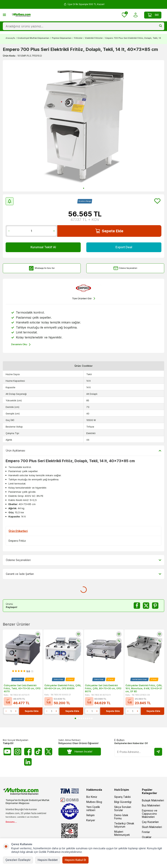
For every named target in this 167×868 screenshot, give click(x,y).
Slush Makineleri (152, 827)
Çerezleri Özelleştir (18, 860)
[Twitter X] (48, 752)
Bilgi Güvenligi (123, 802)
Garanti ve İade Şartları (83, 574)
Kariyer (91, 820)
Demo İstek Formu (121, 817)
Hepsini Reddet (48, 860)
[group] (83, 126)
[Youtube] (7, 752)
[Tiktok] (38, 752)
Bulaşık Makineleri (153, 800)
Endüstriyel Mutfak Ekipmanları (33, 38)
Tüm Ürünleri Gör (84, 298)
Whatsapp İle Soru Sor (42, 268)
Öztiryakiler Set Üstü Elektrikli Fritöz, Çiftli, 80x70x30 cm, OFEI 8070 (103, 688)
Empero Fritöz (17, 541)
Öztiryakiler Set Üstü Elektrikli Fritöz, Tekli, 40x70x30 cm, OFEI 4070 (22, 688)
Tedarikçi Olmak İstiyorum (124, 825)
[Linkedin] (28, 762)
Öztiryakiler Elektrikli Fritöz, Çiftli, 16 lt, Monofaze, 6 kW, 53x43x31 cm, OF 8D (144, 688)
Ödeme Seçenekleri (125, 268)
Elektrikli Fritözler (94, 38)
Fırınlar (146, 832)
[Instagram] (18, 752)
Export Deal (124, 247)
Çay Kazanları (150, 822)
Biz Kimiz (92, 797)
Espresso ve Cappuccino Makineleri (150, 814)
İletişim (90, 815)
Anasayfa (10, 38)
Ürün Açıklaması (83, 451)
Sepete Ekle (109, 231)
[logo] (21, 15)
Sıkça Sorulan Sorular (123, 808)
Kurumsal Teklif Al (43, 247)
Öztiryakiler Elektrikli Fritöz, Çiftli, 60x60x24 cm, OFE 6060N (63, 687)
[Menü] (4, 15)
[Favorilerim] (124, 15)
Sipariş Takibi (122, 797)
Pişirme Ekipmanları (62, 38)
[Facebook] (28, 752)
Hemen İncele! (80, 752)
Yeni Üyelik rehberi (93, 808)
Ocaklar (147, 837)
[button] (84, 188)
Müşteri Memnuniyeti (122, 833)
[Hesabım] (135, 15)
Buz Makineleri (151, 805)
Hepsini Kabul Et (75, 860)
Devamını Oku (21, 345)
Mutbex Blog (94, 802)
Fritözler (78, 38)
